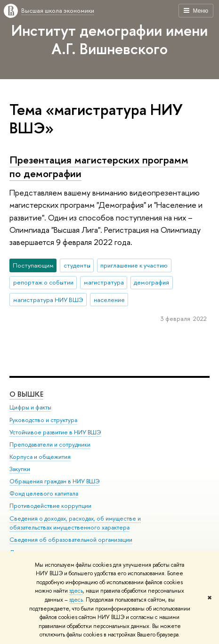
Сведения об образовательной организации (71, 540)
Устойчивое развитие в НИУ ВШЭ (55, 432)
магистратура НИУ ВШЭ (48, 300)
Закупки (20, 469)
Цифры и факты (30, 407)
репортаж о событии (43, 282)
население (109, 300)
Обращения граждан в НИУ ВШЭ (55, 481)
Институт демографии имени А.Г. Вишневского (109, 39)
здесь (76, 591)
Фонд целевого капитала (44, 493)
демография (151, 282)
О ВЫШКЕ (26, 394)
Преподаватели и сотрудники (50, 444)
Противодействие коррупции (50, 506)
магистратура (104, 282)
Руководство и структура (43, 420)
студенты (77, 265)
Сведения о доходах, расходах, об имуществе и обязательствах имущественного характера (75, 523)
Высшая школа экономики (58, 10)
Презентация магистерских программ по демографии (99, 167)
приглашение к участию (134, 265)
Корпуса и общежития (40, 457)
